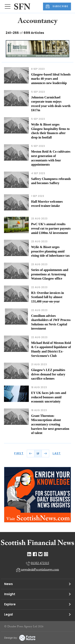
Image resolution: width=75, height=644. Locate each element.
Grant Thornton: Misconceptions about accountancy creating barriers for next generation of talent (50, 424)
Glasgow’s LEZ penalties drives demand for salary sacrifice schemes (48, 374)
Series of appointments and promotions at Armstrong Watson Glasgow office (50, 274)
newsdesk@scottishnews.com (40, 570)
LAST (57, 453)
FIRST (19, 453)
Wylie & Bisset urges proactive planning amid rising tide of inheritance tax (50, 251)
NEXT (45, 454)
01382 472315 (40, 564)
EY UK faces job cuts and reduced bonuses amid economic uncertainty (49, 397)
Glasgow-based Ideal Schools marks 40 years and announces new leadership (51, 79)
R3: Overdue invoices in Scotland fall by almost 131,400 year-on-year (48, 297)
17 (38, 454)
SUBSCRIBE (57, 6)
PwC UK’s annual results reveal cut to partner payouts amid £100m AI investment (51, 228)
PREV (31, 454)
